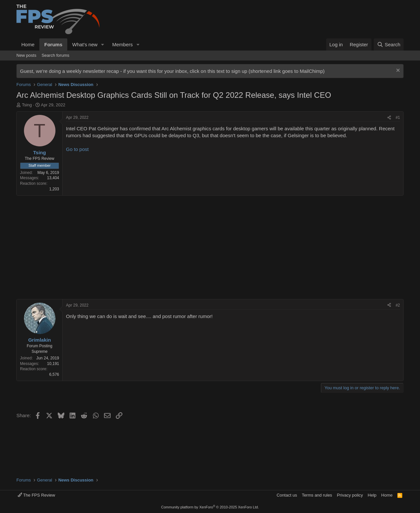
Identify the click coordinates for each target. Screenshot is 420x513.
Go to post (77, 149)
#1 (398, 118)
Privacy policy (350, 495)
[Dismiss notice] (397, 71)
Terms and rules (317, 495)
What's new (85, 44)
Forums (53, 44)
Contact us (287, 495)
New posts (26, 55)
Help (372, 495)
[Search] (389, 44)
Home (28, 44)
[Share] (389, 118)
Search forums (56, 55)
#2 (398, 305)
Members (123, 44)
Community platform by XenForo (210, 507)
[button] (103, 44)
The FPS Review (36, 495)
